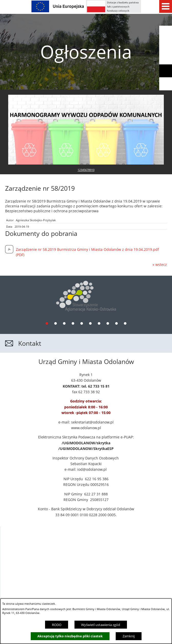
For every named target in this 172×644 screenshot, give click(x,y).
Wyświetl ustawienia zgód (101, 625)
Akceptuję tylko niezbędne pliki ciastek (70, 636)
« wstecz (160, 228)
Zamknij (129, 636)
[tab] (47, 287)
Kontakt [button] (30, 307)
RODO (57, 625)
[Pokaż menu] (166, 6)
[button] (166, 58)
